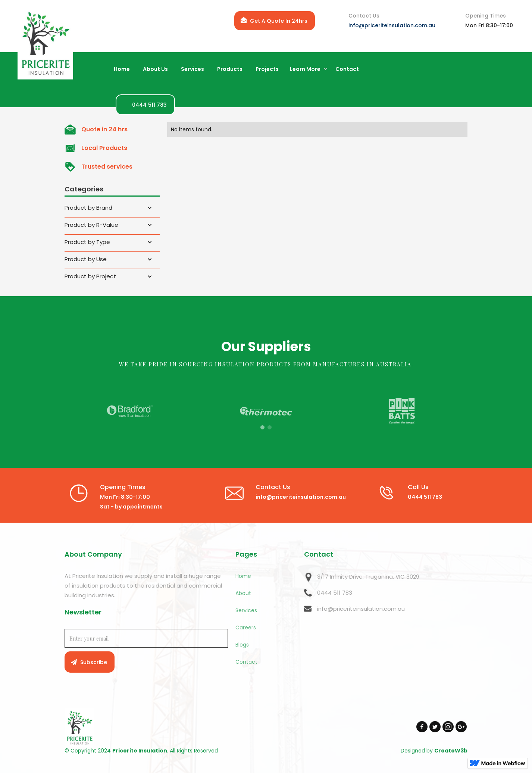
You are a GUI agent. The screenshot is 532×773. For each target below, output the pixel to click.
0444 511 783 (335, 593)
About (243, 593)
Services (246, 610)
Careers (246, 628)
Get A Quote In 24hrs (279, 21)
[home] (45, 43)
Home (243, 576)
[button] (307, 69)
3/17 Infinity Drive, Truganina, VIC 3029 (368, 577)
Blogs (242, 645)
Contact (246, 662)
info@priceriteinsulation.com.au (392, 25)
